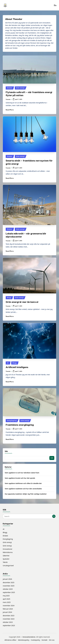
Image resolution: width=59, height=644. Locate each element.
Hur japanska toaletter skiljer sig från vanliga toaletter (26, 494)
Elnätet (10, 88)
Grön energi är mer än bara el (22, 302)
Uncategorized (8, 566)
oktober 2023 (8, 622)
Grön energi (20, 88)
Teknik (5, 562)
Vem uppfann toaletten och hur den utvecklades (23, 489)
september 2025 (9, 592)
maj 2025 (6, 596)
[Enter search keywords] (29, 516)
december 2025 (8, 582)
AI (8, 363)
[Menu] (55, 5)
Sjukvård (6, 559)
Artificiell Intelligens (17, 367)
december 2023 (8, 616)
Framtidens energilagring (20, 425)
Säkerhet (6, 556)
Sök (6, 451)
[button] (54, 516)
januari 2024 (7, 612)
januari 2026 (7, 579)
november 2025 (9, 586)
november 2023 (9, 619)
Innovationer (7, 549)
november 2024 (9, 606)
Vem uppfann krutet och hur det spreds (20, 478)
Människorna (8, 552)
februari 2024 (8, 609)
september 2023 (9, 625)
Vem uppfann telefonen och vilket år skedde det (23, 483)
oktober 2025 (8, 589)
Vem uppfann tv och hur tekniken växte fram (22, 473)
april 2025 (6, 599)
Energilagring (12, 421)
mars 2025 (7, 602)
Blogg (9, 298)
